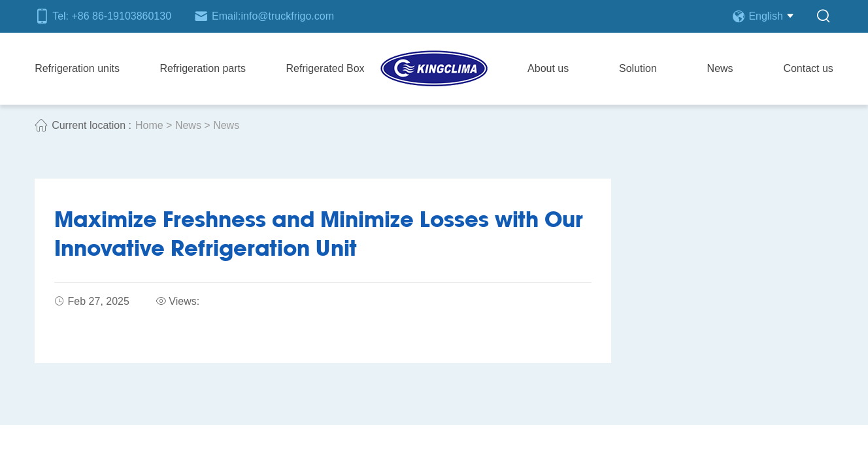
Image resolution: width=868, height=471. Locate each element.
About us (548, 68)
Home (149, 125)
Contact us (808, 68)
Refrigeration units (77, 68)
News (720, 68)
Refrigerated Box (325, 68)
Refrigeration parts (203, 68)
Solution (638, 68)
